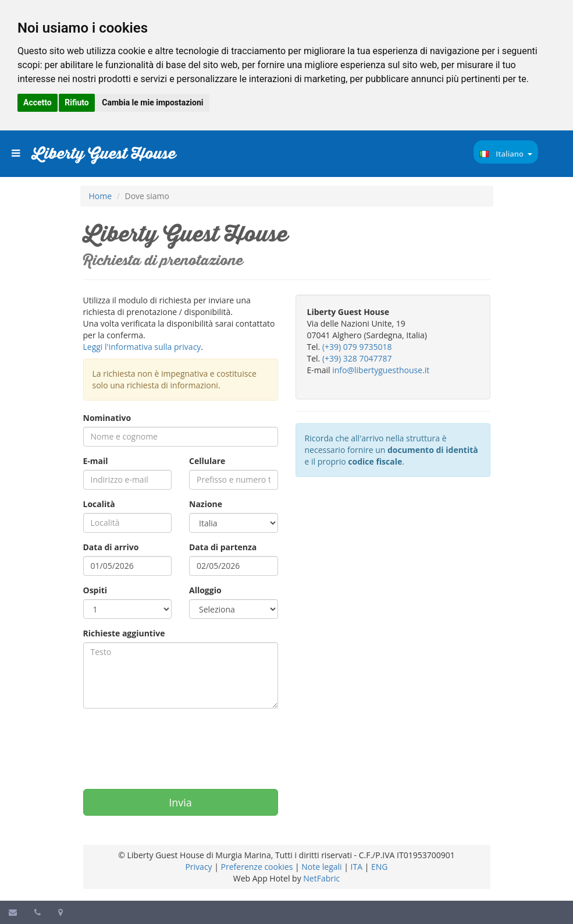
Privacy (198, 867)
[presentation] (172, 743)
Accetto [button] (38, 102)
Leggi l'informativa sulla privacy (142, 347)
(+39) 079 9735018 (357, 347)
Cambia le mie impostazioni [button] (152, 102)
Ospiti (95, 590)
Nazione (206, 504)
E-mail (96, 461)
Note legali (321, 867)
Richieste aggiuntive (124, 633)
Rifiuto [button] (77, 102)
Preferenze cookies (257, 867)
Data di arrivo (111, 547)
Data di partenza (223, 547)
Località (99, 504)
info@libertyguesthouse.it (381, 370)
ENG (380, 867)
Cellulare (207, 461)
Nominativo (107, 418)
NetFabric (321, 878)
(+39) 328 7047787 (357, 358)
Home (101, 196)
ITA (357, 867)
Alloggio (205, 590)
